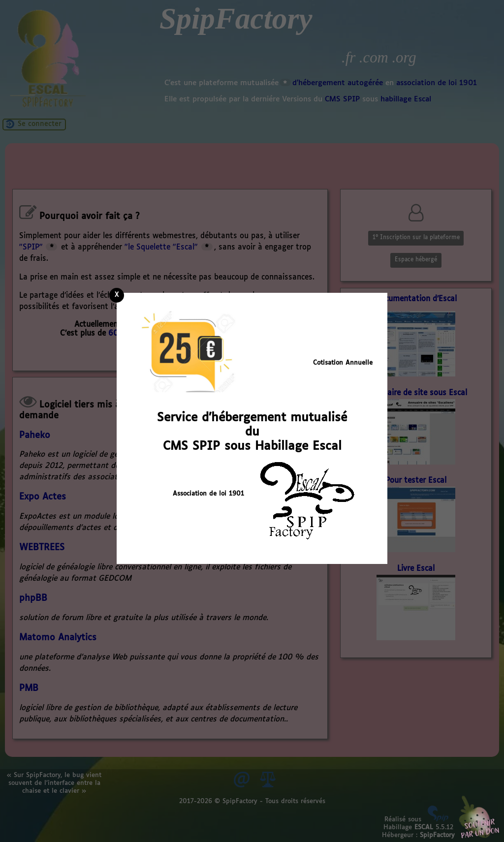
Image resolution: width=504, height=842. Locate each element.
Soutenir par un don (479, 817)
